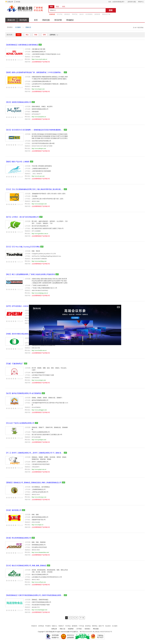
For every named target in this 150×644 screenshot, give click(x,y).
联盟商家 (71, 629)
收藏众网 (10, 2)
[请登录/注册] (132, 2)
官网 (44, 35)
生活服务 (18, 27)
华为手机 (60, 14)
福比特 (82, 14)
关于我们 (79, 629)
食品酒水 (108, 626)
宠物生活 (28, 27)
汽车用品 (68, 626)
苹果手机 (75, 14)
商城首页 (34, 626)
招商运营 (54, 629)
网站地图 (96, 629)
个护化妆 (81, 626)
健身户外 (101, 626)
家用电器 (41, 626)
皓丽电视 (52, 14)
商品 (27, 35)
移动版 (18, 2)
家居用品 (88, 626)
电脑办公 (55, 626)
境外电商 (23, 20)
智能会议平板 (106, 14)
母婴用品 (95, 626)
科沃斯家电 (89, 14)
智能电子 (61, 626)
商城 (36, 35)
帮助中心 (141, 2)
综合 (19, 35)
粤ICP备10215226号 (86, 632)
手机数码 (48, 626)
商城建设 (70, 20)
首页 (36, 20)
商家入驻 (62, 629)
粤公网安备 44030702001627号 (102, 632)
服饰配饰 (75, 626)
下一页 (82, 618)
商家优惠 (46, 20)
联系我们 (88, 629)
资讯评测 (58, 20)
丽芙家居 (97, 14)
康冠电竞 (67, 14)
